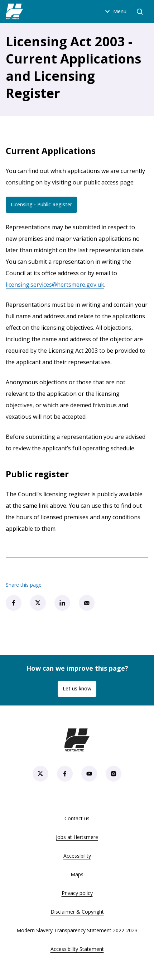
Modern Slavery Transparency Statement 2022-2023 (77, 930)
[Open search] (140, 11)
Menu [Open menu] (115, 11)
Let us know (77, 688)
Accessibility (77, 856)
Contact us (77, 818)
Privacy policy (77, 893)
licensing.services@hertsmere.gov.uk (55, 285)
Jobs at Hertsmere (77, 837)
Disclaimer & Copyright (77, 912)
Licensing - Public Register (44, 206)
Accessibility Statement (77, 949)
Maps (77, 874)
